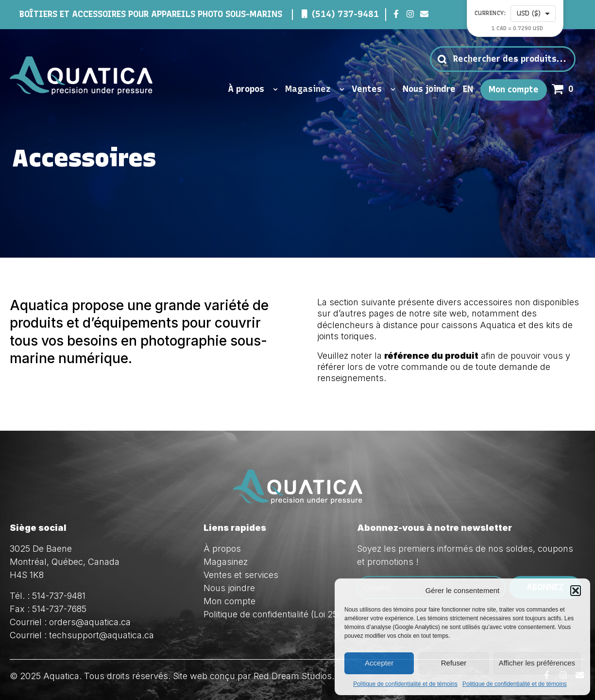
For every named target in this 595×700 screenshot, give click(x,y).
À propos (253, 89)
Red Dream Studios (293, 676)
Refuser (454, 663)
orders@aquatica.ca (90, 622)
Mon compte (514, 90)
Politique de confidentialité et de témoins (405, 684)
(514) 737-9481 (345, 14)
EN (468, 89)
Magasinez (315, 89)
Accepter (379, 663)
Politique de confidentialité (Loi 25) (272, 614)
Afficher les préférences (537, 663)
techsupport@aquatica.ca (102, 635)
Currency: (490, 13)
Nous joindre (429, 89)
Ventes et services (241, 575)
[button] (576, 591)
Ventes (374, 89)
